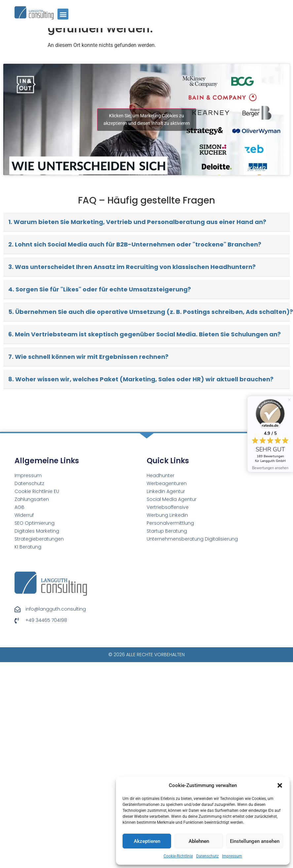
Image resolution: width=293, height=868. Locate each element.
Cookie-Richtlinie (178, 856)
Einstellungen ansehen (255, 841)
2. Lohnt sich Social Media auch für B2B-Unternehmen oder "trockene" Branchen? (135, 244)
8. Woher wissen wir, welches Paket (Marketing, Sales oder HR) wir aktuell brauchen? (141, 379)
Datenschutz (207, 856)
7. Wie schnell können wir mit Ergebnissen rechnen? (88, 357)
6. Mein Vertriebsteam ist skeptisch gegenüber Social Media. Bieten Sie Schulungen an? (145, 334)
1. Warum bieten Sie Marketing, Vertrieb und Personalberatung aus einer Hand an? (137, 222)
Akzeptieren (147, 841)
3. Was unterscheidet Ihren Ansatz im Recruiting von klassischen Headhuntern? (132, 267)
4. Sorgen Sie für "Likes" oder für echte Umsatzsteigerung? (100, 289)
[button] (280, 785)
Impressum (232, 856)
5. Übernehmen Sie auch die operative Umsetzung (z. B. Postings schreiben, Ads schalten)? (149, 312)
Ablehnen (199, 841)
